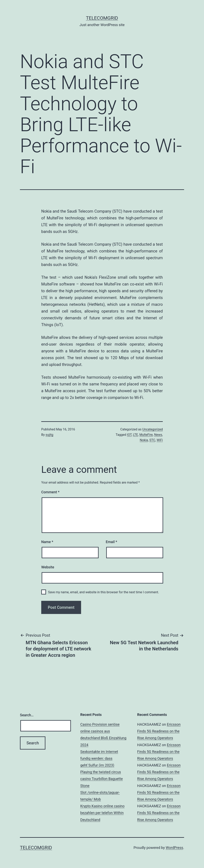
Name (47, 542)
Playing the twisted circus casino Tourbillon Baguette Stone (102, 779)
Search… (27, 715)
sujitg (50, 435)
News (158, 435)
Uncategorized (153, 429)
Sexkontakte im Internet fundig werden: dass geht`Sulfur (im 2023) (99, 758)
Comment (50, 492)
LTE (135, 435)
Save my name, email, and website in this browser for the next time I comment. (103, 592)
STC (152, 440)
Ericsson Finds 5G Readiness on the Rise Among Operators (159, 731)
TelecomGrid (102, 18)
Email (111, 542)
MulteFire (146, 435)
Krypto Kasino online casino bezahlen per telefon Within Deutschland (102, 813)
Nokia (144, 440)
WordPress (174, 848)
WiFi (160, 440)
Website (48, 567)
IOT (129, 435)
